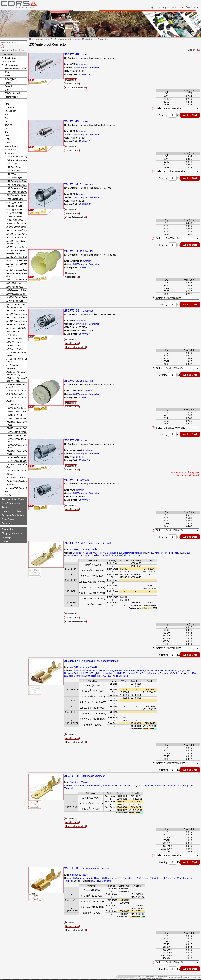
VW (6, 487)
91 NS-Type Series (15, 215)
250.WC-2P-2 (93, 397)
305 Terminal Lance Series (19, 180)
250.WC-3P (92, 500)
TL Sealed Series (14, 400)
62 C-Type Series (14, 197)
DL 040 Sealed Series (16, 218)
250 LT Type (12, 169)
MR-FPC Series (13, 341)
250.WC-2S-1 (93, 204)
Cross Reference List (83, 88)
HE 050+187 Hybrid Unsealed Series (20, 260)
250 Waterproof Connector (19, 176)
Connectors (8, 50)
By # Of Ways (8, 57)
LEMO (7, 134)
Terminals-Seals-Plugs (13, 494)
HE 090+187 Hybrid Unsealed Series (20, 270)
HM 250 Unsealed (15, 278)
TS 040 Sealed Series (16, 410)
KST (7, 124)
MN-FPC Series (13, 337)
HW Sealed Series (15, 296)
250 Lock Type (13, 166)
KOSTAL (8, 120)
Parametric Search (13, 45)
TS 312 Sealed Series (16, 466)
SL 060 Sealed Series (16, 386)
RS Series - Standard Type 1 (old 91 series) (19, 368)
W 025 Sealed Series (16, 473)
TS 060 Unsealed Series (17, 423)
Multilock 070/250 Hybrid (113, 553)
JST (6, 113)
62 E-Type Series (14, 201)
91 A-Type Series (14, 208)
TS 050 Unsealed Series (17, 414)
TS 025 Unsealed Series (17, 407)
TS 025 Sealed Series (16, 403)
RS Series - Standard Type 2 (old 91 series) (19, 375)
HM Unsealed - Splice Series (20, 285)
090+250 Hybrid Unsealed (128, 676)
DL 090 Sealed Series (16, 222)
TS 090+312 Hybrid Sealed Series (19, 448)
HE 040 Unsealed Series (18, 252)
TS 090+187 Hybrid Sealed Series (19, 435)
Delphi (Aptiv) (11, 74)
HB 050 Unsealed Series (18, 226)
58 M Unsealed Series (17, 187)
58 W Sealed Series (15, 194)
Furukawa (9, 102)
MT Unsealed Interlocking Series (18, 349)
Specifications (80, 84)
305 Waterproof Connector (19, 183)
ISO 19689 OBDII (14, 327)
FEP (6, 95)
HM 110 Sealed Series (17, 275)
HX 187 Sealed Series (17, 320)
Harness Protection (11, 506)
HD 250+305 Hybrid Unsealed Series (16, 247)
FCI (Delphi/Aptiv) (13, 88)
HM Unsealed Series (16, 289)
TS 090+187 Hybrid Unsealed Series (20, 441)
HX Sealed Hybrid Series (18, 323)
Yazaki (8, 490)
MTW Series (12, 360)
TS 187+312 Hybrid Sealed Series (19, 461)
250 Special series (135, 786)
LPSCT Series (13, 330)
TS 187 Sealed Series (16, 452)
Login (158, 7)
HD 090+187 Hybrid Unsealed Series (16, 237)
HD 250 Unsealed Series (18, 242)
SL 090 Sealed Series (16, 389)
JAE (6, 109)
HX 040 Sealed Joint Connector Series (16, 301)
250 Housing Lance (90, 553)
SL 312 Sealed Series (16, 393)
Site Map (6, 532)
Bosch (8, 71)
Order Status (178, 7)
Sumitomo (9, 148)
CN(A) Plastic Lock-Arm (137, 555)
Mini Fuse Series (14, 334)
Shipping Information (12, 528)
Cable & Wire (8, 514)
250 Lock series (118, 786)
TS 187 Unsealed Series (17, 456)
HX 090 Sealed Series (17, 313)
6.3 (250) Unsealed (114, 881)
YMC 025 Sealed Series (17, 476)
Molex (7, 138)
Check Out (192, 7)
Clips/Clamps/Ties (11, 498)
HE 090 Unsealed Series (18, 265)
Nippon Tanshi (11, 141)
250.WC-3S (92, 460)
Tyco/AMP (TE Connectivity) (18, 483)
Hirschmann (10, 106)
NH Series (11, 364)
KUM (7, 127)
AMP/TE (82, 549)
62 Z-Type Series (14, 204)
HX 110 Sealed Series (17, 316)
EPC (7, 85)
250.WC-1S (92, 74)
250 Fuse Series (14, 162)
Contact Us (7, 524)
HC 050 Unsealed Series (18, 229)
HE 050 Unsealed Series (18, 255)
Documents (79, 80)
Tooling (6, 502)
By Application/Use (11, 53)
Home (5, 536)
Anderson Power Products (17, 64)
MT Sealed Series (14, 344)
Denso (8, 78)
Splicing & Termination (13, 510)
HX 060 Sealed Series (17, 309)
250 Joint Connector (87, 676)
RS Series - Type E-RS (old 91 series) (20, 381)
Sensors (6, 518)
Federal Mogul (11, 92)
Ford (7, 99)
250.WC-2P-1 (93, 334)
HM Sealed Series (15, 282)
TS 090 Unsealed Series (17, 430)
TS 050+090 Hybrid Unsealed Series (20, 419)
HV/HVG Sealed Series (17, 292)
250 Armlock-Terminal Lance (20, 155)
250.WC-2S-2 (93, 268)
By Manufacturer (10, 60)
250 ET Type (12, 159)
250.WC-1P (92, 141)
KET (7, 116)
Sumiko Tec (10, 145)
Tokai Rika (9, 480)
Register (167, 7)
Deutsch (8, 81)
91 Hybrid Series (14, 211)
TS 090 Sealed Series (16, 427)
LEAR (7, 131)
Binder (8, 67)
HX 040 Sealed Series (17, 306)
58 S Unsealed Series (16, 190)
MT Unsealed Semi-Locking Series (19, 355)
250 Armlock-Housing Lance (20, 152)
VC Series (182, 673)
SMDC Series (12, 396)
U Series (10, 469)
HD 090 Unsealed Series (18, 233)
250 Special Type (14, 173)
